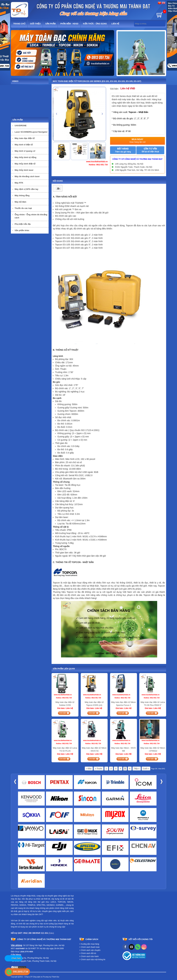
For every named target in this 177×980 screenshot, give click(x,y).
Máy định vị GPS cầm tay (26, 189)
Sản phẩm (51, 24)
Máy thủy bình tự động (25, 157)
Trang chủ (19, 24)
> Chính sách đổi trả (88, 953)
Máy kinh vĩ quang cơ (25, 151)
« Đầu (89, 769)
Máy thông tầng (22, 195)
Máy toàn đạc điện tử (25, 138)
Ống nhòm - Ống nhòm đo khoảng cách (31, 216)
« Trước (99, 769)
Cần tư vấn (150, 150)
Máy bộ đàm (20, 202)
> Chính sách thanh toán (90, 947)
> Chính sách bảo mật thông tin (92, 960)
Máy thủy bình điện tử (25, 164)
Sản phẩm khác (22, 230)
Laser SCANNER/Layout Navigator (31, 132)
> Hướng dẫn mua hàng (89, 944)
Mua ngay (137, 141)
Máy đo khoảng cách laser (27, 176)
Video (15, 81)
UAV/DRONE (21, 126)
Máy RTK (19, 183)
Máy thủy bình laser (24, 170)
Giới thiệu (35, 24)
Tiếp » (137, 769)
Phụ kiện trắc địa (23, 224)
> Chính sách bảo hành (89, 956)
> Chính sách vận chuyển (90, 950)
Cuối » (146, 769)
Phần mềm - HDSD (69, 24)
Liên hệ (115, 24)
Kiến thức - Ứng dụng (95, 24)
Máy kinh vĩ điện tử (24, 145)
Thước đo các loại (23, 208)
